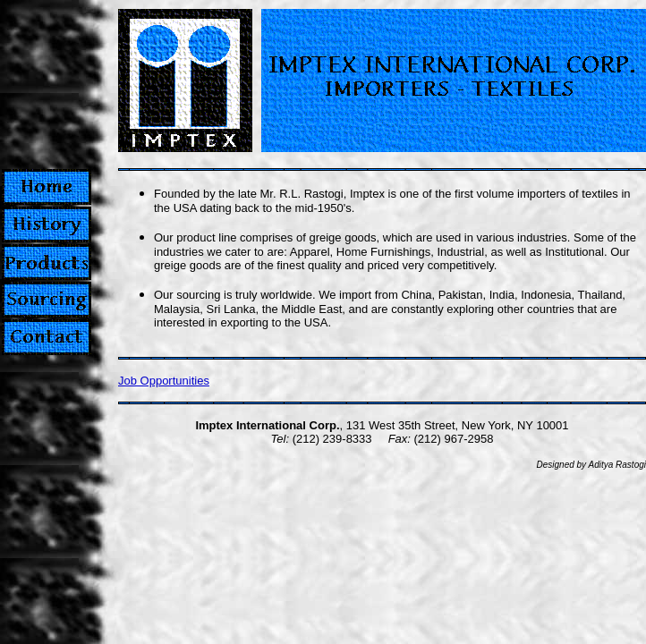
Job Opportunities (164, 381)
